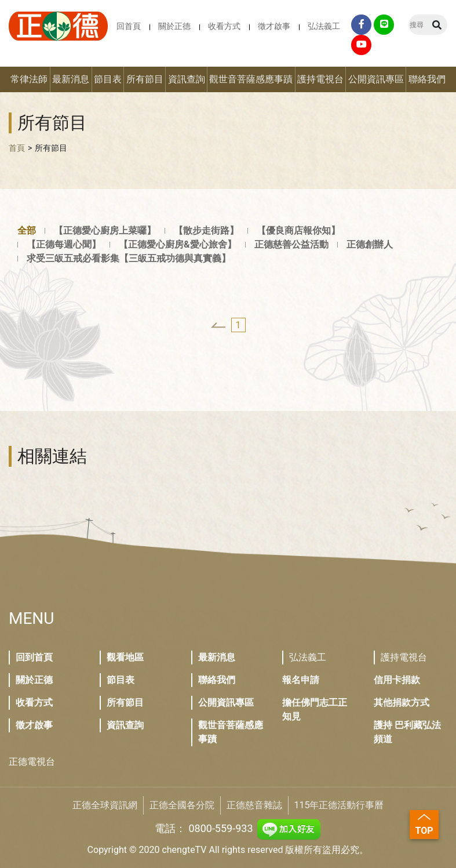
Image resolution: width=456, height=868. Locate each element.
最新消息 (71, 79)
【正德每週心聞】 (64, 244)
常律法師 (29, 79)
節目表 (108, 79)
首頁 (17, 148)
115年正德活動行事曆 (339, 805)
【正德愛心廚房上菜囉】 (105, 230)
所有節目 (145, 79)
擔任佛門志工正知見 (315, 709)
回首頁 (129, 26)
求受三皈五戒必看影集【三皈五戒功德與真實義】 (129, 258)
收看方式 (224, 26)
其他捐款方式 (402, 702)
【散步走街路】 (206, 230)
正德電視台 (32, 762)
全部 (27, 230)
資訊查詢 (187, 79)
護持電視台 (320, 79)
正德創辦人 (370, 244)
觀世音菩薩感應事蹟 (251, 79)
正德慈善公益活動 (291, 244)
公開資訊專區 (376, 79)
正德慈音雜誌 (254, 805)
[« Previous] (218, 325)
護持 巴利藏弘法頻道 (407, 732)
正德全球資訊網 (105, 805)
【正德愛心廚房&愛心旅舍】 (178, 244)
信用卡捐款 (397, 680)
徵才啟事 (274, 26)
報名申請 (301, 680)
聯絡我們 (427, 79)
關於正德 (174, 26)
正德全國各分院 (182, 805)
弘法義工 (324, 26)
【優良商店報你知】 (298, 230)
